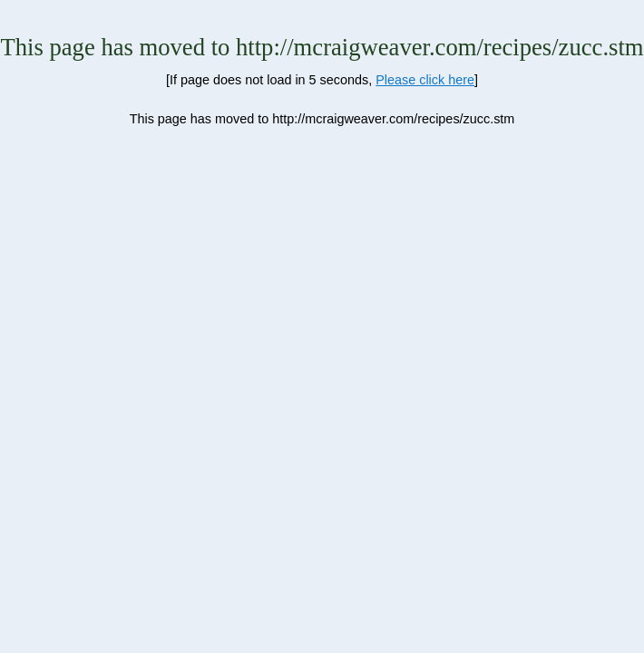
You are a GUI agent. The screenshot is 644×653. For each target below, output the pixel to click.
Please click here (425, 80)
